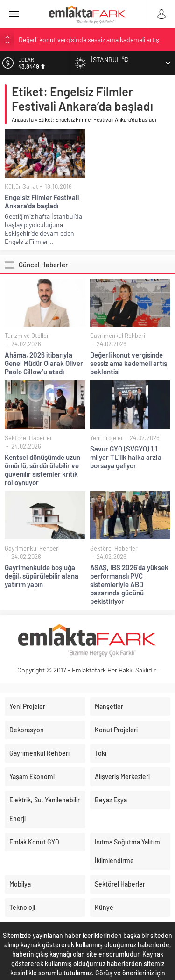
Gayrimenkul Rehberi (118, 336)
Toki (101, 753)
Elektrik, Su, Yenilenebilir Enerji (45, 809)
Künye (104, 907)
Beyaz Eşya (111, 800)
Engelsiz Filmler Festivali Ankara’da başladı (42, 201)
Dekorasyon (27, 730)
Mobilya (20, 884)
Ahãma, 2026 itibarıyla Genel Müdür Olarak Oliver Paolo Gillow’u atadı (44, 363)
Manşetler (109, 706)
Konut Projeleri (116, 730)
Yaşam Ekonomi (32, 776)
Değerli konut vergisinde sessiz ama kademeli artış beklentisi (129, 363)
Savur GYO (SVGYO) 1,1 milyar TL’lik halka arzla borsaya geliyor (126, 457)
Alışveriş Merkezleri (122, 776)
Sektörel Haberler (28, 438)
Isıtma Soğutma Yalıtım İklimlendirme (127, 851)
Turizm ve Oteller (27, 336)
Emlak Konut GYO (34, 842)
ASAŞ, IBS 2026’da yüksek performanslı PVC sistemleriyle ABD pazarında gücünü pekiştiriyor (129, 584)
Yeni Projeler (107, 438)
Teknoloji (22, 907)
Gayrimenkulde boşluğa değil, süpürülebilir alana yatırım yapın (42, 576)
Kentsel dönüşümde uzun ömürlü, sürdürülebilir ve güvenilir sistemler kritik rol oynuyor (42, 470)
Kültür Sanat (21, 186)
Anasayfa (23, 119)
